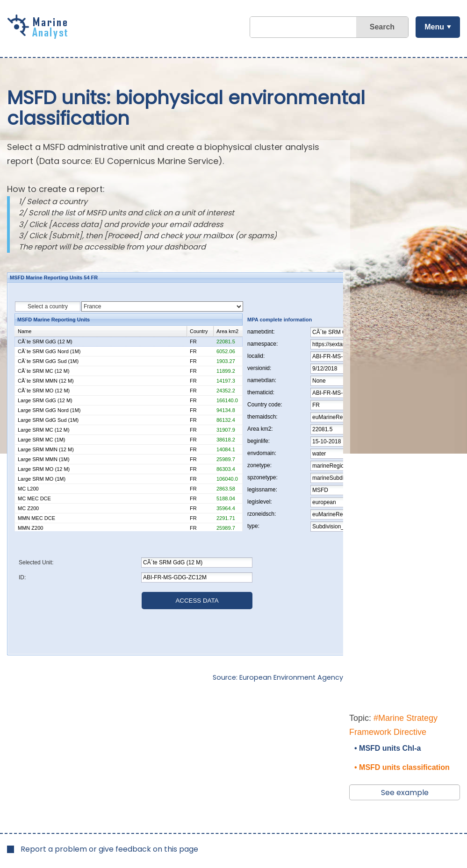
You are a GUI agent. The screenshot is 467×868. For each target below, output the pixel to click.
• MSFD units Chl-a (388, 748)
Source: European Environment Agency (278, 677)
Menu (434, 27)
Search (382, 27)
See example (405, 793)
